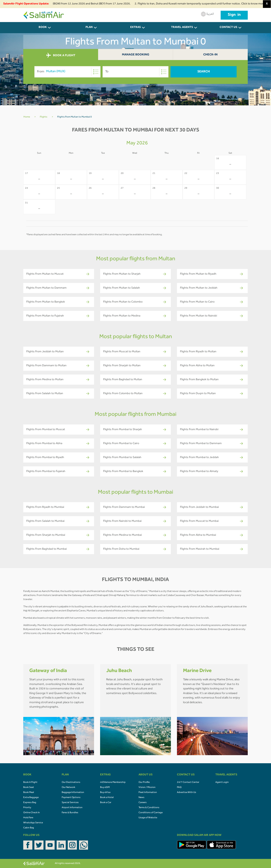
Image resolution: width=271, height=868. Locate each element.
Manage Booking (136, 55)
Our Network (68, 788)
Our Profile (144, 782)
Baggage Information (73, 793)
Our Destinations (71, 782)
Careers (143, 803)
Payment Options (71, 798)
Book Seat (29, 788)
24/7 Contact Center (188, 782)
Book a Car (106, 803)
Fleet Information (148, 793)
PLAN (89, 28)
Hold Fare (28, 818)
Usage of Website (148, 818)
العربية (207, 14)
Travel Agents (182, 28)
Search (204, 72)
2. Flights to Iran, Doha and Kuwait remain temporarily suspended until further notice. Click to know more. (203, 4)
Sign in (234, 15)
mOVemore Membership (113, 782)
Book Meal (29, 793)
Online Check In (32, 813)
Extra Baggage (31, 798)
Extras (135, 28)
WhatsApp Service (33, 823)
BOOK (43, 28)
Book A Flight (30, 782)
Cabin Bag (29, 828)
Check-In (210, 55)
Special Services (70, 803)
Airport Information (72, 808)
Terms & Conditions (149, 808)
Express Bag (30, 803)
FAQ (179, 788)
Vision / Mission (147, 788)
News (141, 798)
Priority (27, 808)
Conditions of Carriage (151, 813)
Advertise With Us (187, 793)
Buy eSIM (105, 788)
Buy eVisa (105, 793)
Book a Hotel (107, 798)
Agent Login (222, 782)
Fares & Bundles (70, 813)
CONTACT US (228, 28)
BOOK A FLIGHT (61, 55)
